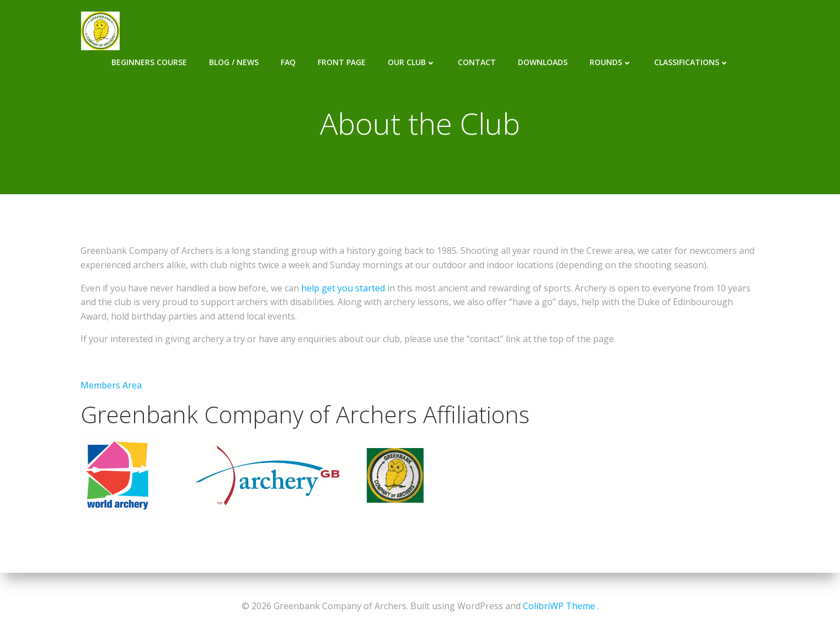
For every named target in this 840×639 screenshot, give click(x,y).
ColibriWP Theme (559, 606)
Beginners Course (169, 30)
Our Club (432, 30)
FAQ (308, 30)
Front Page (362, 30)
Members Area (111, 386)
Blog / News (254, 30)
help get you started (343, 289)
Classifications (711, 30)
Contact (497, 30)
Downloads (563, 30)
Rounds (631, 30)
